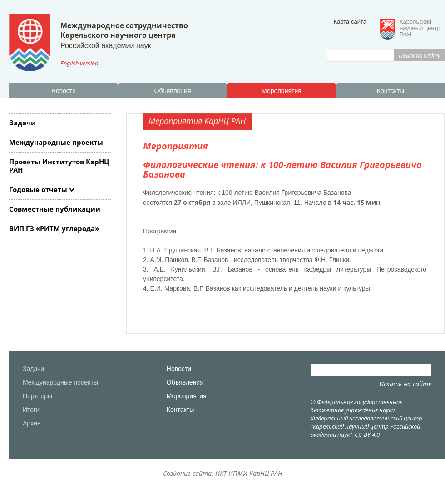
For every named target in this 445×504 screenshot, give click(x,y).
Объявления (173, 91)
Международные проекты (56, 142)
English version (79, 63)
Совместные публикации (55, 209)
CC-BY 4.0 (367, 435)
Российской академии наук (106, 46)
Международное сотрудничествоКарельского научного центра (124, 30)
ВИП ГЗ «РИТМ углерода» (54, 228)
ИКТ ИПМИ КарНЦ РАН (249, 473)
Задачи (22, 123)
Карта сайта (350, 22)
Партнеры (37, 396)
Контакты (391, 91)
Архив (32, 423)
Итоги (31, 410)
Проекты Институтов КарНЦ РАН (59, 166)
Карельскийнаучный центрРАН (420, 28)
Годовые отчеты (38, 189)
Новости (64, 91)
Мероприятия (282, 91)
